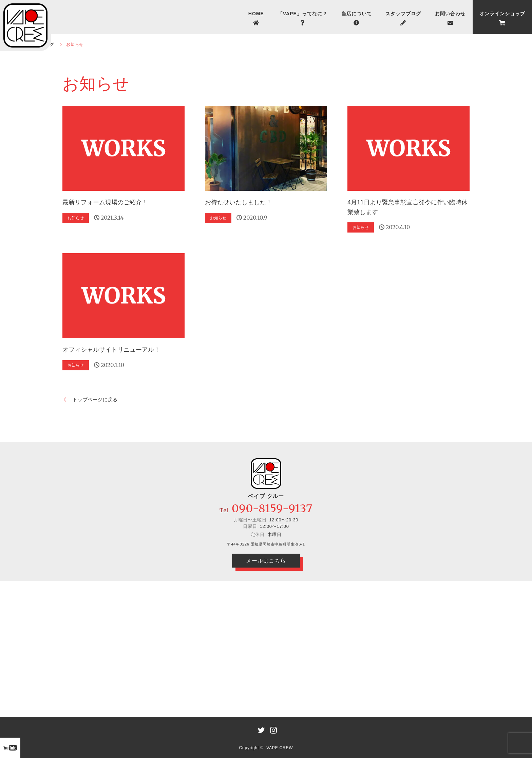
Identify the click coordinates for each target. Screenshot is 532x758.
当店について (357, 14)
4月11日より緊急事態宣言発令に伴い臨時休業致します (407, 207)
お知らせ (76, 218)
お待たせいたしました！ (239, 202)
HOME (256, 14)
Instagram (272, 729)
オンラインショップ (502, 14)
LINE (260, 729)
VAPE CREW (280, 748)
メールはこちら (266, 561)
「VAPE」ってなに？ (303, 14)
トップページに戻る (95, 400)
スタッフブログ (403, 14)
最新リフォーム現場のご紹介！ (105, 202)
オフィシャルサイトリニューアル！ (111, 350)
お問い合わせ (450, 14)
